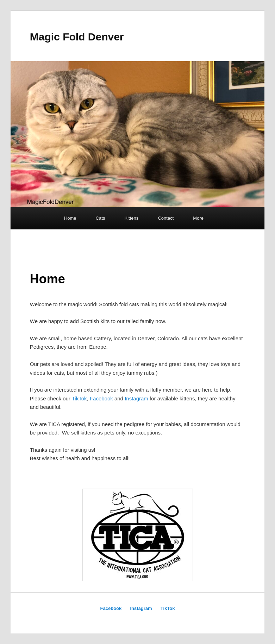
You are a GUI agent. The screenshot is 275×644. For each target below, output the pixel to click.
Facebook (101, 398)
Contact (166, 218)
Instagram (136, 398)
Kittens (132, 218)
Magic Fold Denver (77, 37)
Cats (101, 218)
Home (70, 218)
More (198, 218)
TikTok (79, 398)
